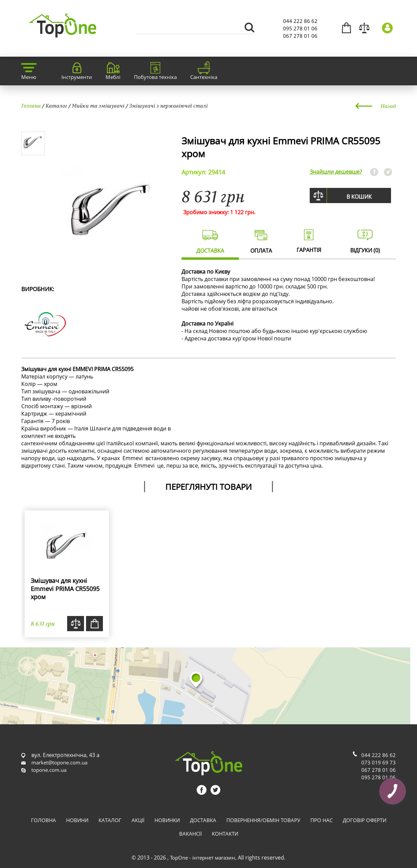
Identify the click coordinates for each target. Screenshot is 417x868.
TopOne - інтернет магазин (203, 858)
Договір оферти (365, 820)
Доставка (203, 820)
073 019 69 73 (379, 762)
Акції (138, 820)
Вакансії (190, 834)
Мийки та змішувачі (98, 106)
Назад (388, 106)
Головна (31, 106)
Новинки (167, 820)
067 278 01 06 (300, 36)
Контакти (225, 834)
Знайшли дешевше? (336, 172)
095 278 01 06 (300, 28)
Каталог (56, 106)
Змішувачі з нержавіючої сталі (169, 106)
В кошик (359, 197)
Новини (77, 820)
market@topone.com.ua (59, 762)
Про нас (322, 820)
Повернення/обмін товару (263, 820)
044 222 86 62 (300, 21)
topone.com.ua (49, 770)
